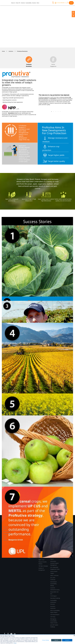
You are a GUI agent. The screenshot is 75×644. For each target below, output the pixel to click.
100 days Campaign (43, 566)
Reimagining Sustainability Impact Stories (54, 621)
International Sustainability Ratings (53, 584)
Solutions (23, 3)
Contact (71, 3)
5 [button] (60, 112)
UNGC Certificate (54, 575)
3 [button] (56, 112)
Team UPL (18, 3)
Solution (5, 538)
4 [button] (58, 112)
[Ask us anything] (73, 13)
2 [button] (54, 112)
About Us (13, 3)
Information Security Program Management (54, 563)
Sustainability (29, 3)
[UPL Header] (5, 3)
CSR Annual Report (55, 615)
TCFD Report (53, 596)
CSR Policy (53, 617)
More (38, 3)
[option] (56, 88)
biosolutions (53, 99)
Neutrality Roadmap (55, 598)
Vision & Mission (7, 531)
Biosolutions (11, 113)
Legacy (5, 536)
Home (3, 51)
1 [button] (51, 112)
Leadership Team (7, 533)
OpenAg (5, 529)
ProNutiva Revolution (22, 51)
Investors (34, 3)
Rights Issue (41, 560)
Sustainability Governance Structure (53, 602)
